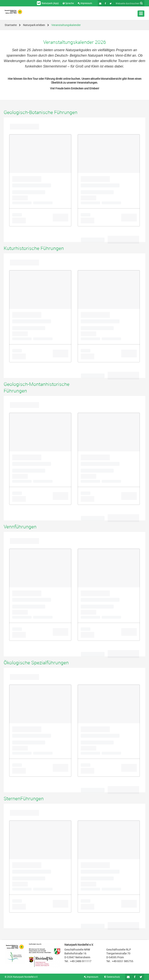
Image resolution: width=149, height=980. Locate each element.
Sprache (68, 3)
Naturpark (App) (48, 3)
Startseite (11, 25)
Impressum (85, 3)
